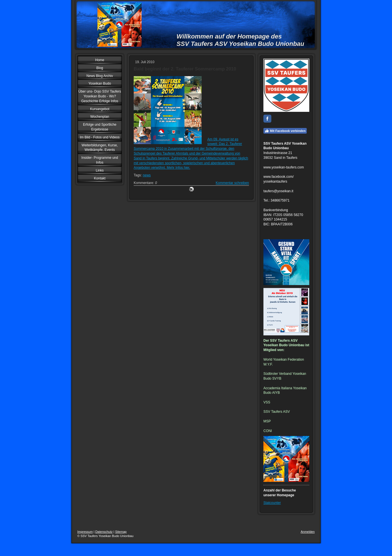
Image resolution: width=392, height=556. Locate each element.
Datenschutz (104, 532)
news (147, 175)
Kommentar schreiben (232, 183)
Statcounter (272, 503)
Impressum (85, 532)
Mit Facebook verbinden (285, 131)
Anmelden (308, 532)
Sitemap (121, 532)
